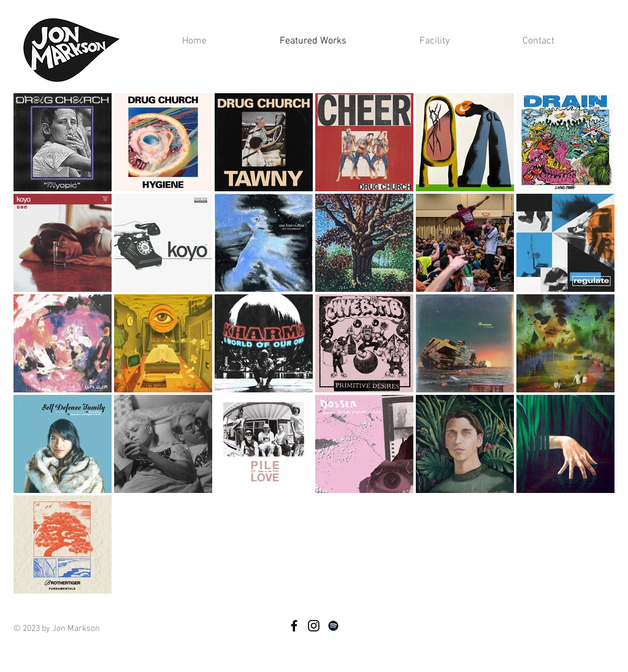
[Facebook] (294, 626)
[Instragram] (314, 626)
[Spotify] (333, 626)
